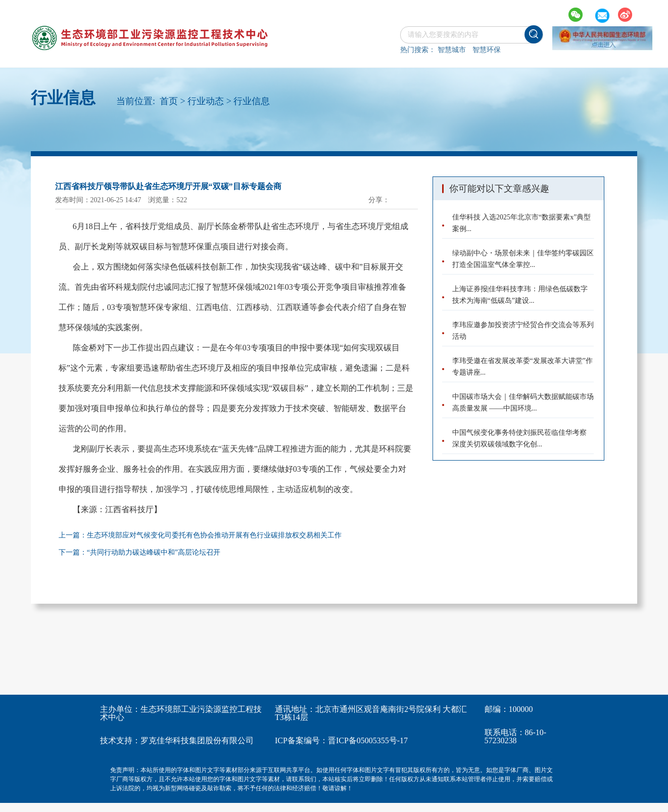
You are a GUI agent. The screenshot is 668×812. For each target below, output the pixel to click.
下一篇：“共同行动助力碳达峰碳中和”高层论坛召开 (139, 552)
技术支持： (120, 740)
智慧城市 (452, 50)
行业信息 (252, 101)
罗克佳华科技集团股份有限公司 (197, 740)
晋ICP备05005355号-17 (368, 740)
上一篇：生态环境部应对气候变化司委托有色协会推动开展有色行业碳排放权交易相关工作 (200, 535)
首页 (169, 101)
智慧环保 (487, 50)
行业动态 (206, 101)
